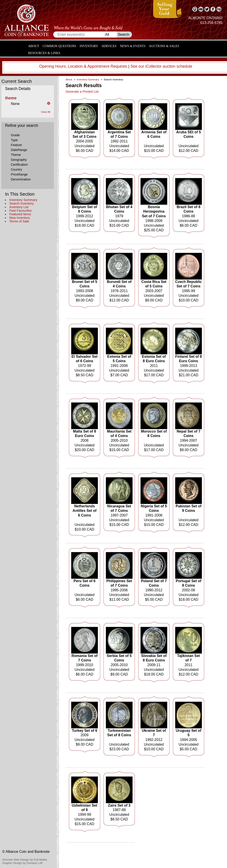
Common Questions (59, 46)
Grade (15, 135)
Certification (19, 165)
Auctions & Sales (164, 46)
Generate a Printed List (82, 92)
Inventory (89, 46)
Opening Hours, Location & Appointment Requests (83, 66)
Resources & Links (44, 53)
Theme (16, 155)
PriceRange (19, 174)
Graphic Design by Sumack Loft (22, 863)
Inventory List (19, 207)
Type (14, 140)
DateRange (19, 150)
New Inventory (20, 218)
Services (109, 46)
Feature (16, 145)
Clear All (46, 112)
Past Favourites (21, 211)
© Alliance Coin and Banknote (26, 852)
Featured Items (20, 214)
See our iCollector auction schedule (161, 66)
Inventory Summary (23, 200)
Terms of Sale (19, 221)
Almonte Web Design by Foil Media (25, 860)
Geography (19, 160)
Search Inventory (22, 203)
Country (16, 169)
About (34, 46)
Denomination (21, 179)
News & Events (133, 46)
